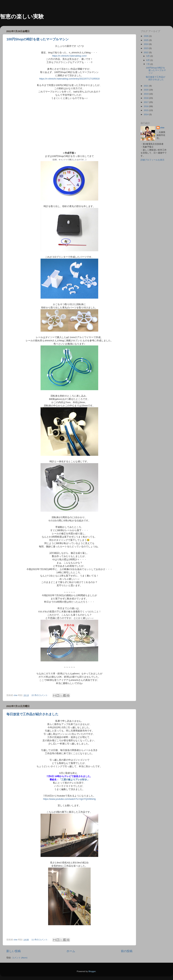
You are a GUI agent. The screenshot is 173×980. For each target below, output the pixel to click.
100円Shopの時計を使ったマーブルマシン (38, 39)
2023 (146, 48)
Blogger (92, 971)
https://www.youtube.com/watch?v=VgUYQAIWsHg (69, 799)
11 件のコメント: (40, 940)
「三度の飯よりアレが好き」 (74, 780)
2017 (146, 102)
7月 (148, 64)
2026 (146, 36)
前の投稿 (127, 951)
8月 (148, 60)
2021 (146, 86)
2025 (146, 40)
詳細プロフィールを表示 (152, 160)
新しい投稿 (14, 951)
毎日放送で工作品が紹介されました (32, 714)
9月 (148, 56)
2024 (146, 44)
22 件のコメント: (40, 695)
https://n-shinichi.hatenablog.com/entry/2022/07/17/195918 (69, 79)
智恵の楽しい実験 (22, 16)
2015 (146, 110)
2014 (146, 114)
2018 (146, 98)
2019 (146, 94)
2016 (146, 106)
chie (162, 128)
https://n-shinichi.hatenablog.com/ (69, 56)
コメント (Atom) (20, 958)
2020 (146, 90)
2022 (146, 52)
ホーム (71, 951)
